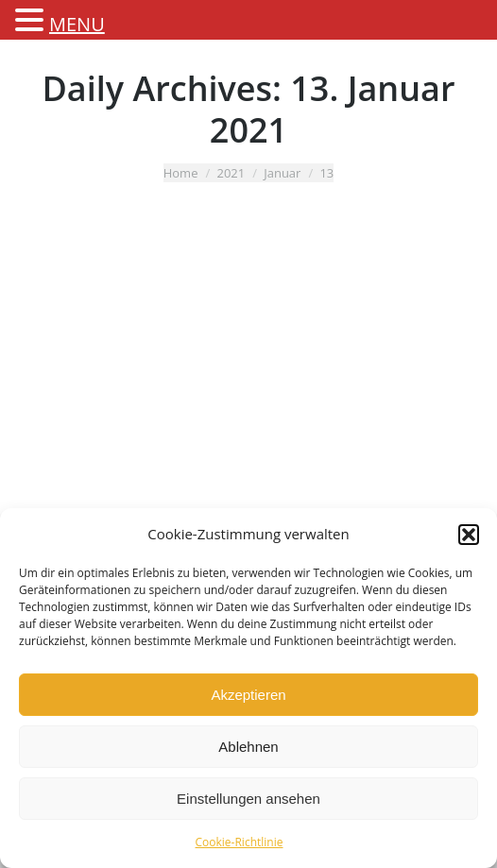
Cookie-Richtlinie (240, 842)
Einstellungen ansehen (248, 799)
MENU (77, 24)
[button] (469, 535)
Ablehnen (248, 747)
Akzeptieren (248, 695)
